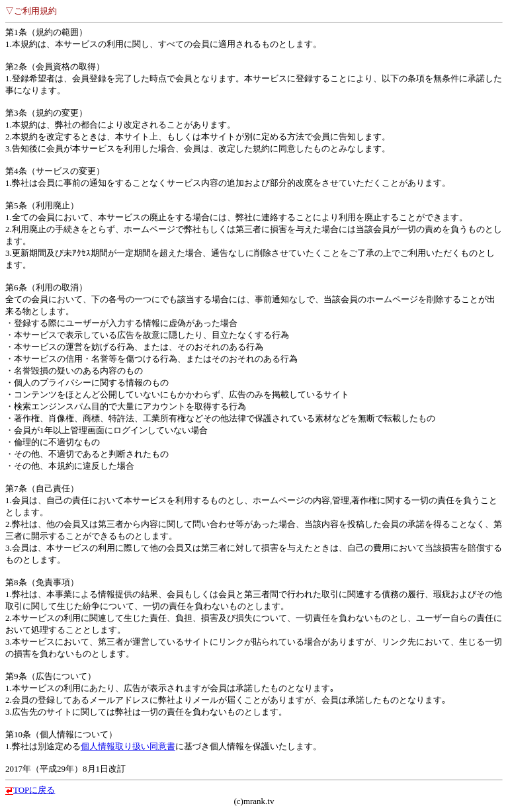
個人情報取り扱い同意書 (128, 746)
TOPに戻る (34, 790)
